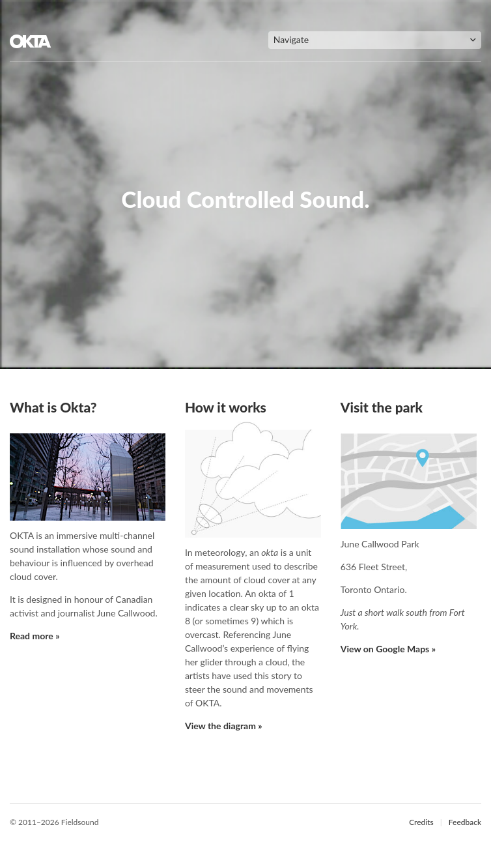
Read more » (35, 636)
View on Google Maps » (388, 649)
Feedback (465, 822)
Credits (421, 822)
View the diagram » (224, 726)
